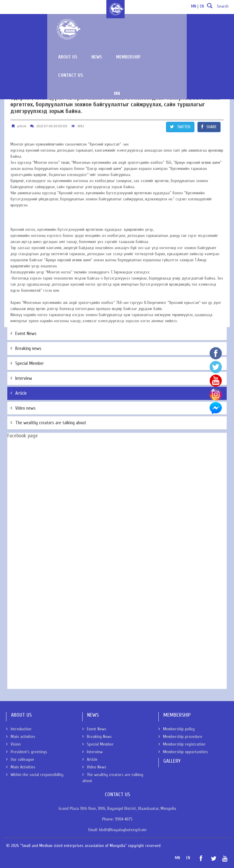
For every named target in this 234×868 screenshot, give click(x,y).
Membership (169, 27)
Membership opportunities (183, 752)
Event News (23, 333)
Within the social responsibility (35, 775)
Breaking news (26, 348)
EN (202, 6)
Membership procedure (180, 737)
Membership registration (182, 744)
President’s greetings (27, 752)
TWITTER (180, 127)
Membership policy (177, 729)
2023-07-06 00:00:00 (52, 126)
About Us (14, 54)
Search (217, 8)
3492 (81, 126)
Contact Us (208, 27)
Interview (21, 378)
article (22, 126)
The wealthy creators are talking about (48, 423)
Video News (94, 767)
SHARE (209, 127)
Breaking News (97, 737)
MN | (195, 6)
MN (160, 45)
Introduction (19, 729)
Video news (23, 408)
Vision (13, 744)
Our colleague (20, 759)
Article (19, 393)
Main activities (21, 737)
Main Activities (21, 767)
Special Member (27, 363)
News (138, 27)
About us (109, 27)
